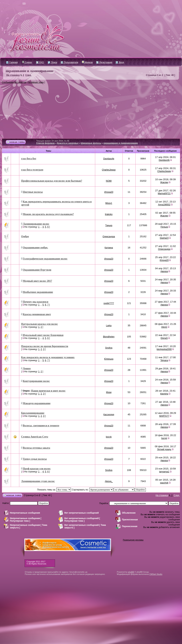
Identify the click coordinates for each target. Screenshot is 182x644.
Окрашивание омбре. (35, 247)
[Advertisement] (91, 111)
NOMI (109, 181)
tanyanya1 (164, 472)
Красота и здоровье (68, 143)
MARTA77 (164, 416)
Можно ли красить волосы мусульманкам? (48, 214)
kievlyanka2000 (164, 349)
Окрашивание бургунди (37, 270)
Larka (109, 326)
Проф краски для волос (37, 469)
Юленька (109, 359)
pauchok (164, 483)
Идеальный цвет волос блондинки (43, 335)
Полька (164, 227)
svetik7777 (109, 303)
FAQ (40, 62)
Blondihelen (109, 337)
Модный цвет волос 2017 (37, 281)
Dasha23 (164, 238)
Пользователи (70, 62)
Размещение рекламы (133, 540)
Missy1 (109, 203)
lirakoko (109, 214)
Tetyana (164, 360)
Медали (87, 62)
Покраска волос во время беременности (45, 346)
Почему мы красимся (35, 302)
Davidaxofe (109, 159)
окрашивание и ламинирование (30, 71)
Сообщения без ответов (14, 82)
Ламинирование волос (36, 224)
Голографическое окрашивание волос (45, 259)
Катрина (109, 248)
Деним (27, 368)
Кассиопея (109, 415)
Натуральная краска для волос (39, 324)
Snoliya (109, 348)
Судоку (27, 62)
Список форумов (45, 143)
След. (28, 75)
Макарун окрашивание (37, 403)
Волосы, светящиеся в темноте (41, 426)
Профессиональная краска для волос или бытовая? (52, 181)
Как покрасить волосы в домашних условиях (48, 357)
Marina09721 (164, 194)
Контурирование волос (36, 381)
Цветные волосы (33, 192)
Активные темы (36, 82)
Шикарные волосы (91, 143)
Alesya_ (109, 481)
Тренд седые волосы (35, 459)
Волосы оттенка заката (36, 448)
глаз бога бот (29, 158)
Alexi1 (164, 327)
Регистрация (104, 62)
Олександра (109, 237)
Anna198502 (164, 205)
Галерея (12, 62)
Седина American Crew (35, 437)
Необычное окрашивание (38, 292)
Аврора (164, 271)
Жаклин (164, 182)
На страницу (13, 75)
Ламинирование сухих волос (38, 481)
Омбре (25, 236)
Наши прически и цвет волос (48, 391)
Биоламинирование (33, 413)
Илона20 (109, 192)
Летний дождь (164, 449)
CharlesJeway (109, 170)
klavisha (164, 394)
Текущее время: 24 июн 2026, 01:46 (53, 141)
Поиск (53, 62)
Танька (109, 225)
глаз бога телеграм (32, 170)
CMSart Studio (156, 574)
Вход (120, 62)
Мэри (109, 392)
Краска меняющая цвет (37, 314)
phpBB (131, 572)
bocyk (109, 437)
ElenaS (164, 338)
